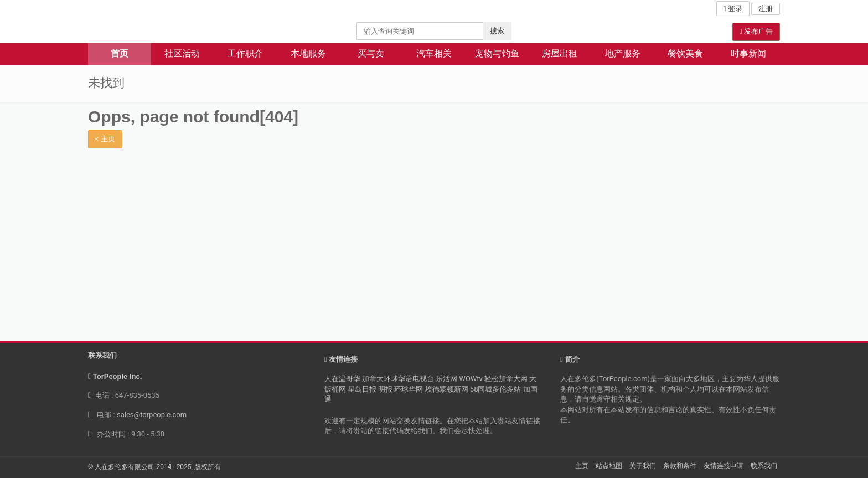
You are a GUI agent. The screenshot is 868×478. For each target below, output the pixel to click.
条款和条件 (680, 466)
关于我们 (643, 466)
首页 (120, 53)
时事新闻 (748, 53)
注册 (766, 9)
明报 (385, 389)
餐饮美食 (685, 53)
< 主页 (105, 139)
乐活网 (446, 379)
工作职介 (245, 53)
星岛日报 (362, 389)
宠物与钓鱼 (497, 53)
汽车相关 (434, 53)
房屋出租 (560, 53)
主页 (582, 466)
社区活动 (182, 53)
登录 (733, 9)
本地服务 (308, 53)
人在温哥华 (342, 379)
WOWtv (471, 379)
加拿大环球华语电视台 (398, 379)
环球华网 (409, 389)
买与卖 (371, 53)
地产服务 (623, 53)
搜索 (497, 31)
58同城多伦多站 (496, 389)
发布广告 (756, 31)
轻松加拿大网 (506, 379)
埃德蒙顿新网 (447, 389)
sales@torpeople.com (152, 415)
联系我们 (764, 466)
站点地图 (609, 466)
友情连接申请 (724, 466)
